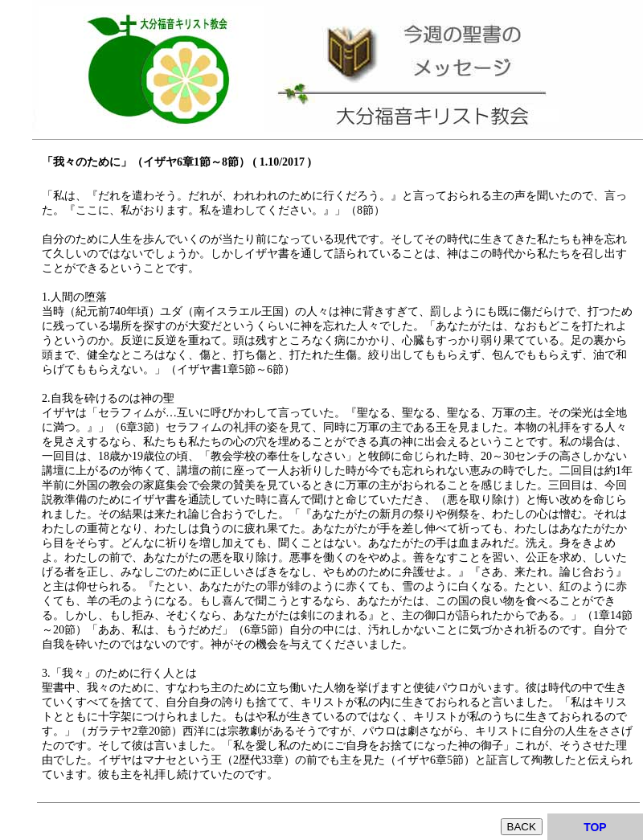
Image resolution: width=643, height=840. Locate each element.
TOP (595, 827)
